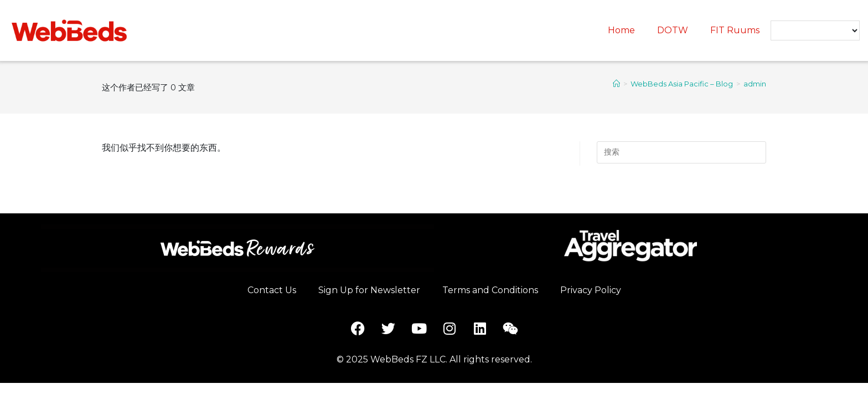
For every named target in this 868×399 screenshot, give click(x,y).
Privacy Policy (591, 290)
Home (621, 30)
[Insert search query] (681, 152)
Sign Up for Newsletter (369, 290)
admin (755, 84)
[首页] (616, 84)
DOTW (673, 30)
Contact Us (272, 290)
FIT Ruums (735, 30)
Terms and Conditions (490, 290)
